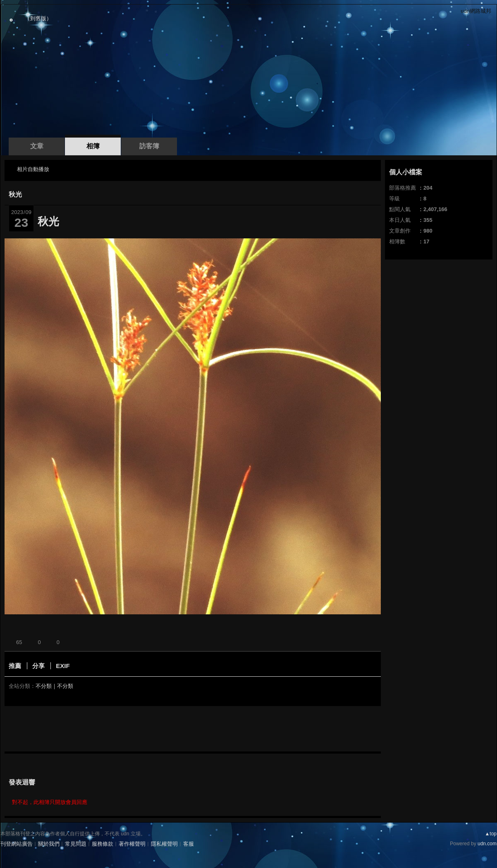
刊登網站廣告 (17, 844)
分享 (38, 666)
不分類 (44, 686)
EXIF (63, 666)
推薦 (15, 666)
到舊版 (38, 18)
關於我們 (49, 844)
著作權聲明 (132, 844)
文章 (37, 146)
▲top (491, 834)
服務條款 (103, 844)
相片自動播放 (33, 169)
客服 (189, 844)
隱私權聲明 (164, 844)
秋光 (15, 194)
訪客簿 (149, 146)
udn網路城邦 (476, 11)
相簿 (93, 146)
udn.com (487, 844)
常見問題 (76, 844)
